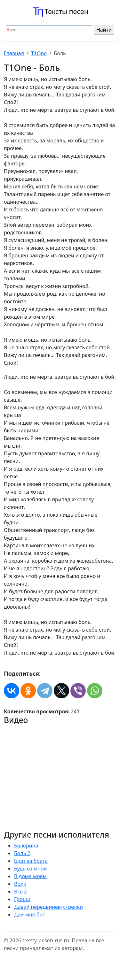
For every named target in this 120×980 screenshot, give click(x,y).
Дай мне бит (30, 915)
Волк (20, 884)
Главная (14, 53)
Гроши (22, 899)
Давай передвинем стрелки (48, 907)
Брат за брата (31, 861)
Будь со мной (31, 869)
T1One (39, 53)
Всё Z (20, 892)
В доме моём (30, 876)
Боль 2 (22, 853)
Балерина (26, 846)
